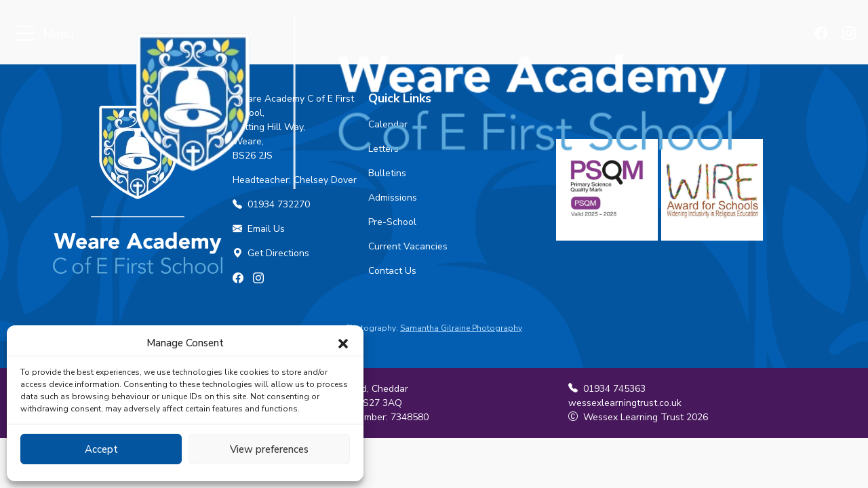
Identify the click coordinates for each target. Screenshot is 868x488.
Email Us (259, 229)
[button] (343, 343)
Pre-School (392, 222)
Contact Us (392, 271)
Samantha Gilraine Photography (461, 328)
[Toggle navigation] (25, 34)
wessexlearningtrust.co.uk (625, 403)
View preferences (269, 449)
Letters (383, 149)
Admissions (393, 198)
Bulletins (387, 173)
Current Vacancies (408, 246)
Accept (101, 449)
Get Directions (271, 253)
